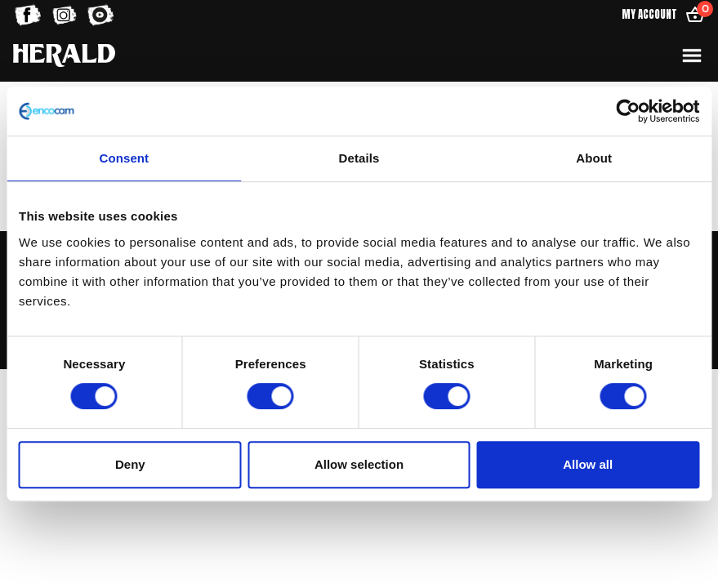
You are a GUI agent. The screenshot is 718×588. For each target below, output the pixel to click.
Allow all (588, 464)
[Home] (64, 55)
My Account (649, 14)
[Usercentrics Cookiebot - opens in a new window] (628, 111)
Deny (130, 464)
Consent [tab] (124, 158)
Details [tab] (359, 158)
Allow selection (359, 464)
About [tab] (594, 158)
